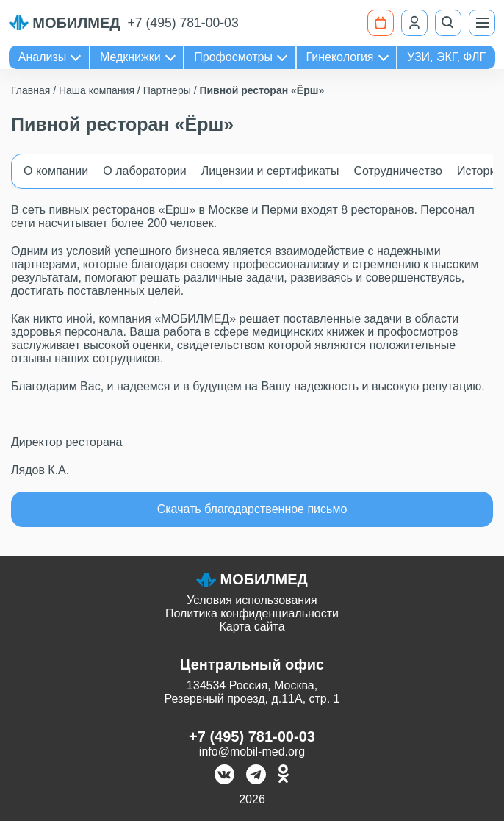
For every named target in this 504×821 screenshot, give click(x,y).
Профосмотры (233, 57)
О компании (56, 171)
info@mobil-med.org (252, 752)
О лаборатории (144, 171)
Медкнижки (130, 57)
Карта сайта (252, 627)
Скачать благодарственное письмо (252, 509)
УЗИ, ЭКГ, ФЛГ (446, 57)
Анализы (43, 57)
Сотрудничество (398, 171)
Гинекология (339, 57)
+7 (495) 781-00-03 (183, 23)
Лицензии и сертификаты (270, 171)
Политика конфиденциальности (252, 613)
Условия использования (252, 600)
